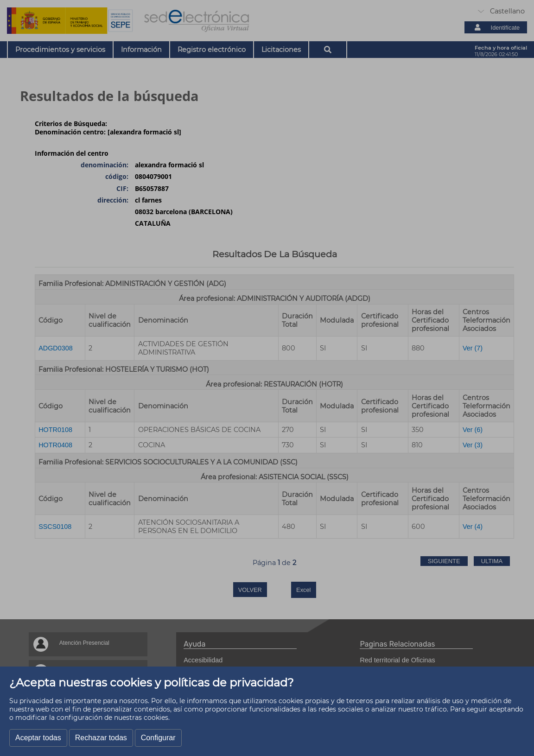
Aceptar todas (38, 738)
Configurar (158, 738)
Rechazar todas (101, 738)
